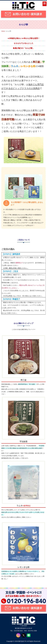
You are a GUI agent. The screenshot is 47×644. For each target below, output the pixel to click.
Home (3, 31)
